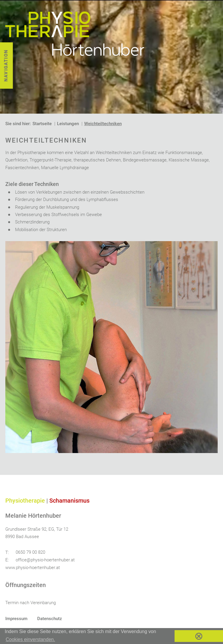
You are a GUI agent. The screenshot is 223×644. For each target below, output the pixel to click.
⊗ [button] (199, 636)
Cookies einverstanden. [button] (30, 639)
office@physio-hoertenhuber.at (45, 560)
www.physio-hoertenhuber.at (33, 568)
